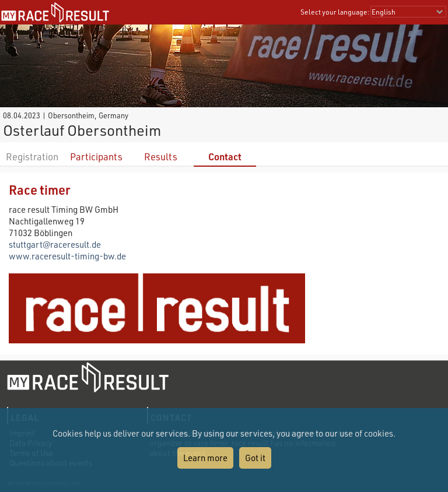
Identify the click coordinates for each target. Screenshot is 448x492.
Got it (255, 458)
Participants (96, 157)
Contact (225, 157)
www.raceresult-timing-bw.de (67, 256)
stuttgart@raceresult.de (55, 244)
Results (161, 157)
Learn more (205, 458)
